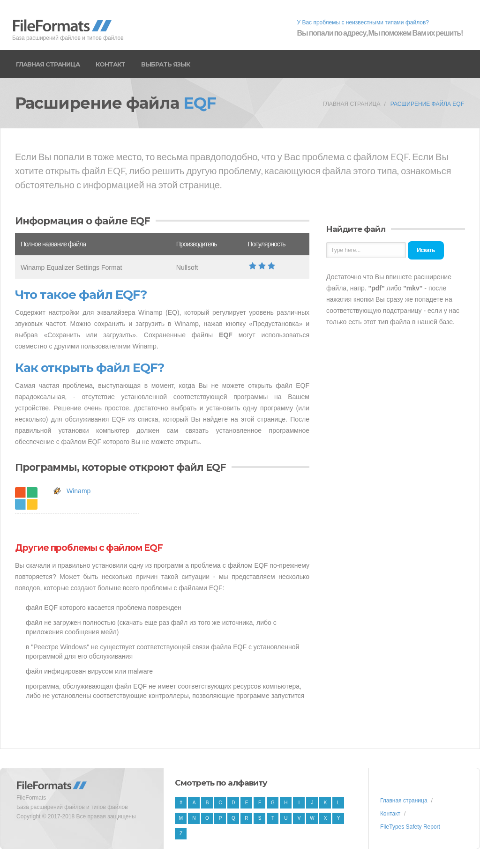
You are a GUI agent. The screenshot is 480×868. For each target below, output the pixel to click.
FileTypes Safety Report (410, 827)
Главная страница (48, 64)
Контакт (110, 64)
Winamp (79, 491)
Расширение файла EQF (427, 104)
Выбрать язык (165, 64)
